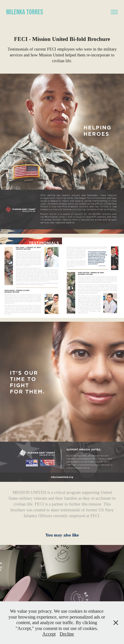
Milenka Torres (25, 12)
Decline (67, 634)
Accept (49, 634)
